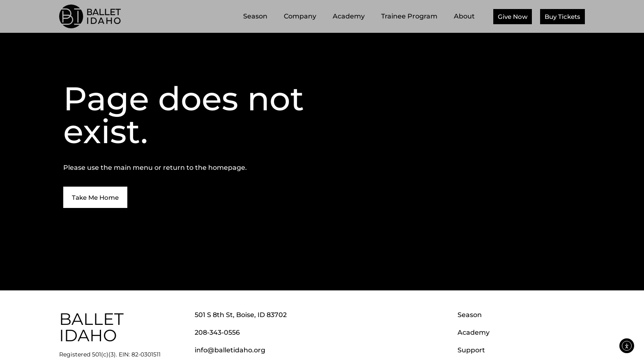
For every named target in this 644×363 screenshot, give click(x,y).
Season (257, 16)
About (466, 16)
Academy (351, 16)
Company (302, 16)
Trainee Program (411, 16)
